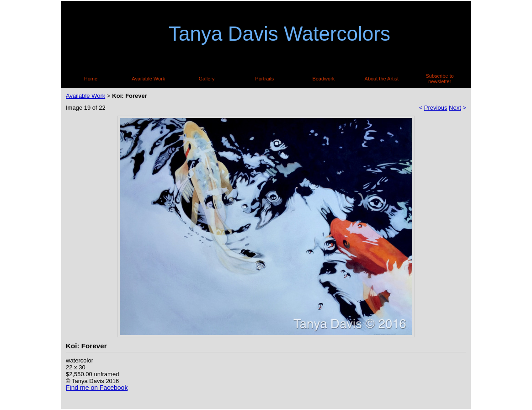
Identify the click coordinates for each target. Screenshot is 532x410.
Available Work (148, 79)
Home (91, 79)
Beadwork (323, 79)
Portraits (264, 79)
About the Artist (382, 79)
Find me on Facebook (97, 388)
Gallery (207, 79)
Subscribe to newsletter (440, 79)
